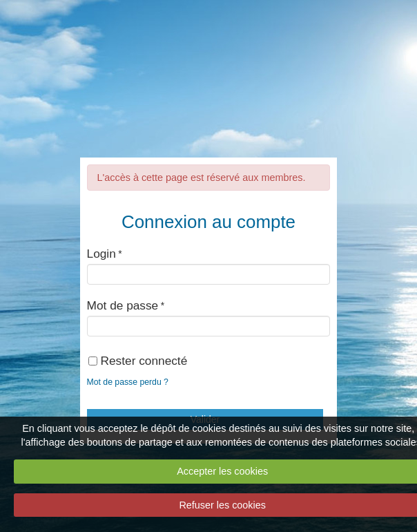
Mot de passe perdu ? (128, 382)
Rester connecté (138, 361)
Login (101, 254)
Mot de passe (123, 305)
